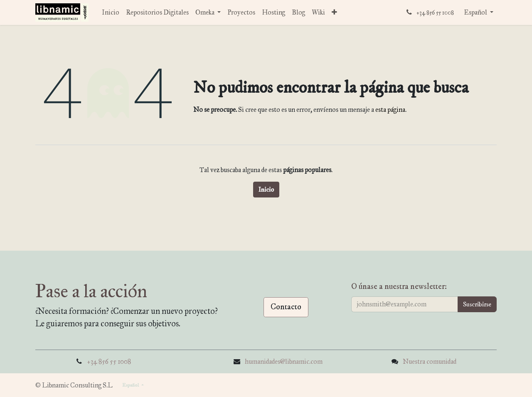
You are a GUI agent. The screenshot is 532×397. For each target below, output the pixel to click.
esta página (390, 110)
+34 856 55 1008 (109, 361)
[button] (477, 304)
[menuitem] (111, 12)
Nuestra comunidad (430, 361)
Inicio (266, 190)
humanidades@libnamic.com (284, 361)
